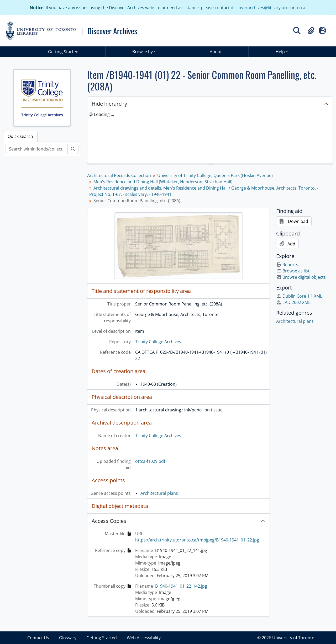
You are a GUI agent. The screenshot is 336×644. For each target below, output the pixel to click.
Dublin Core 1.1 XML (299, 296)
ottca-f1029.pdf (150, 461)
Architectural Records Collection (119, 175)
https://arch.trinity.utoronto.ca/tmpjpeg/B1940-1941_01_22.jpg (197, 540)
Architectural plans (159, 493)
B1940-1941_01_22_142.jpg (181, 586)
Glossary (68, 638)
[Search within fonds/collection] (37, 149)
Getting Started (63, 52)
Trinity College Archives (158, 342)
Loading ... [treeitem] (104, 114)
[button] (311, 31)
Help (280, 52)
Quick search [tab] (20, 136)
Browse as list (293, 271)
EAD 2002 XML (293, 302)
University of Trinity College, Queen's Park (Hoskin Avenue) (215, 175)
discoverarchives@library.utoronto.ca (268, 8)
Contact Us (38, 638)
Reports (287, 265)
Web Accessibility (144, 638)
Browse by (143, 52)
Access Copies (109, 521)
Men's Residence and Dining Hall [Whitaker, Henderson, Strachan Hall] (163, 182)
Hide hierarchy (109, 104)
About (216, 52)
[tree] (210, 137)
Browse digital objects (301, 277)
